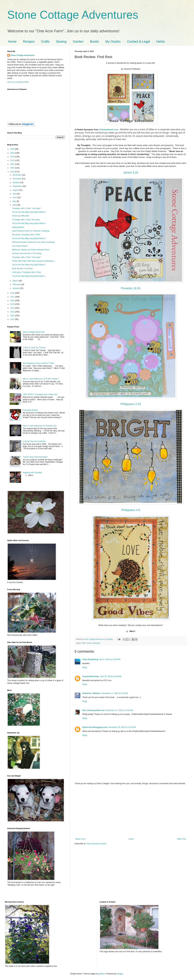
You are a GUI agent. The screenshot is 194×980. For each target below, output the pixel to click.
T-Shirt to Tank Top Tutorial (34, 348)
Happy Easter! (18, 227)
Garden (78, 41)
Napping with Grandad (32, 473)
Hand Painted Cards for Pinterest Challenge (31, 231)
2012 (13, 316)
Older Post (181, 839)
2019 (13, 172)
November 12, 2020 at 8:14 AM (115, 693)
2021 (13, 164)
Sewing (61, 41)
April (15, 205)
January (16, 288)
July (15, 194)
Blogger (120, 974)
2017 (13, 297)
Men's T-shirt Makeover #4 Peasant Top (40, 426)
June (15, 197)
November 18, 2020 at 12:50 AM (122, 727)
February (17, 284)
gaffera (102, 974)
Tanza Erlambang (90, 659)
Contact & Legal (138, 41)
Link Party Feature (20, 246)
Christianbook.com (108, 130)
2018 (13, 293)
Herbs (161, 41)
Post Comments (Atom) (96, 844)
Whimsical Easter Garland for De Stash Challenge (33, 242)
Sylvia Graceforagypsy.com (95, 727)
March (15, 281)
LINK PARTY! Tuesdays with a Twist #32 (40, 394)
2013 (13, 312)
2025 (13, 149)
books (89, 643)
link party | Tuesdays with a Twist (26, 235)
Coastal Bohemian (91, 676)
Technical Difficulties (21, 216)
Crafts (45, 41)
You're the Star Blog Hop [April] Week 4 (29, 223)
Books (94, 41)
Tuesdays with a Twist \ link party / (27, 257)
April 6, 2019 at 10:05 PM (110, 659)
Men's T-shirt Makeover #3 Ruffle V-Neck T (41, 379)
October (16, 182)
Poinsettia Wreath (30, 410)
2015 (13, 304)
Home (12, 41)
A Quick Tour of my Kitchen (34, 441)
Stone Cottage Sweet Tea (34, 332)
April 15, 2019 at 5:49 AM (111, 676)
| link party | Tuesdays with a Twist (27, 272)
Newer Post (80, 839)
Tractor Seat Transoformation (35, 457)
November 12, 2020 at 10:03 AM (119, 710)
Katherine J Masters (91, 693)
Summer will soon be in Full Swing (27, 253)
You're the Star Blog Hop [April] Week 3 (29, 238)
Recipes (29, 41)
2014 (13, 308)
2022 (13, 160)
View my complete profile (18, 82)
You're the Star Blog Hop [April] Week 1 (29, 276)
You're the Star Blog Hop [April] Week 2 (29, 265)
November (17, 179)
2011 (13, 319)
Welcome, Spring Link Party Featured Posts (31, 250)
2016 (13, 301)
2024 (13, 153)
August (16, 190)
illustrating (96, 643)
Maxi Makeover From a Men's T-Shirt (38, 363)
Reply (85, 667)
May (15, 201)
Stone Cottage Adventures (73, 15)
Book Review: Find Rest (22, 269)
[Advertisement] (131, 811)
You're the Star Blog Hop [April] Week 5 (29, 212)
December (17, 175)
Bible (84, 643)
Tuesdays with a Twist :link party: (26, 220)
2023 (13, 157)
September (17, 186)
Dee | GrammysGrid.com (93, 710)
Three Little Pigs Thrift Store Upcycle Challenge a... (34, 261)
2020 (13, 168)
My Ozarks (113, 41)
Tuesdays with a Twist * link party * (27, 208)
